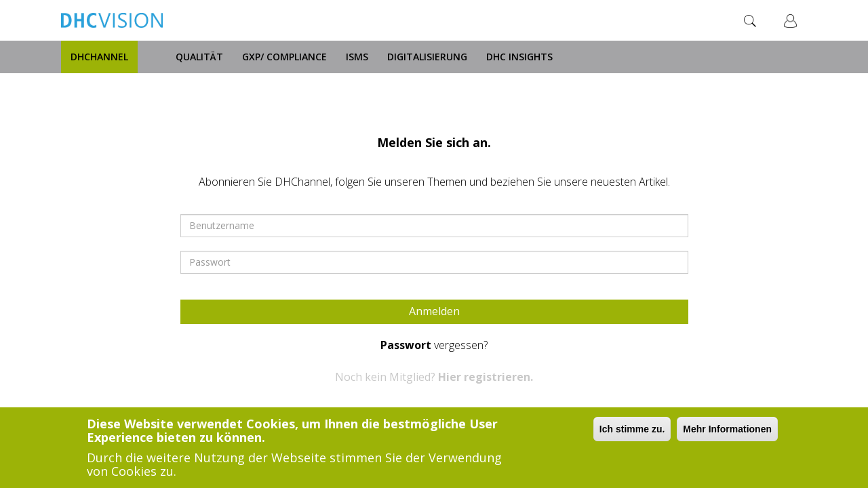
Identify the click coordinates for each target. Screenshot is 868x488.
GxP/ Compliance (284, 57)
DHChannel (99, 57)
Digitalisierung (427, 57)
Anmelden (434, 311)
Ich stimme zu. (632, 430)
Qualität (199, 57)
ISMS (357, 57)
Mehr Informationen (727, 430)
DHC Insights (519, 57)
